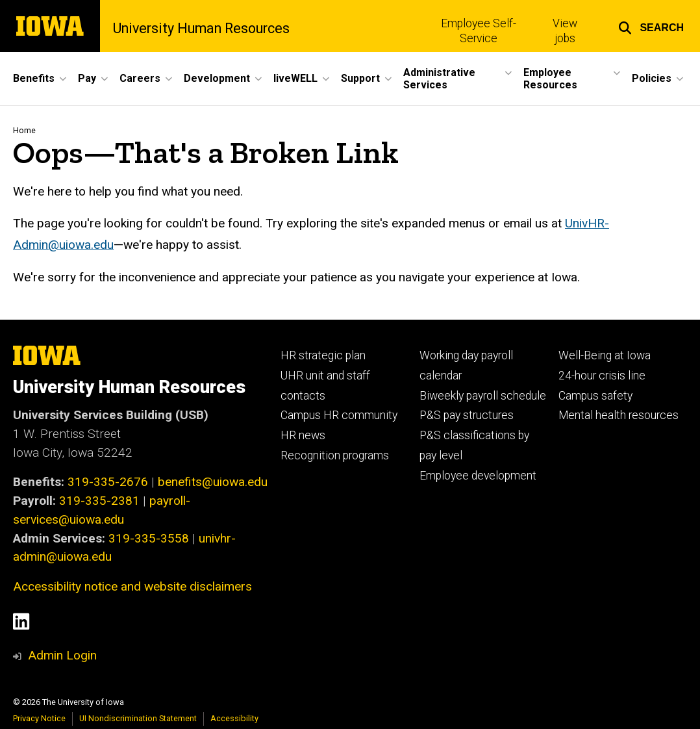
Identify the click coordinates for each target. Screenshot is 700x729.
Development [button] (217, 78)
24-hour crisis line (602, 376)
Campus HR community (339, 415)
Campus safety (595, 396)
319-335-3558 (149, 538)
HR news (303, 435)
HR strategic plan (323, 355)
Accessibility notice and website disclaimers (132, 586)
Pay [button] (87, 78)
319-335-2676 (108, 482)
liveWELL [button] (295, 78)
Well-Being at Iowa (605, 355)
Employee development (478, 476)
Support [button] (360, 78)
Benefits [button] (34, 78)
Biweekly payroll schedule (483, 396)
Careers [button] (140, 78)
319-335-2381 (99, 501)
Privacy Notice (39, 718)
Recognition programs (335, 455)
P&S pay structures (467, 415)
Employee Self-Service (479, 31)
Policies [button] (652, 78)
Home (24, 130)
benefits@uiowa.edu (213, 482)
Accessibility (234, 718)
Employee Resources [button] (550, 79)
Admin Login (62, 655)
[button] (651, 26)
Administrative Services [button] (439, 79)
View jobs (565, 31)
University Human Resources (201, 29)
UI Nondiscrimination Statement (138, 718)
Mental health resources (619, 415)
